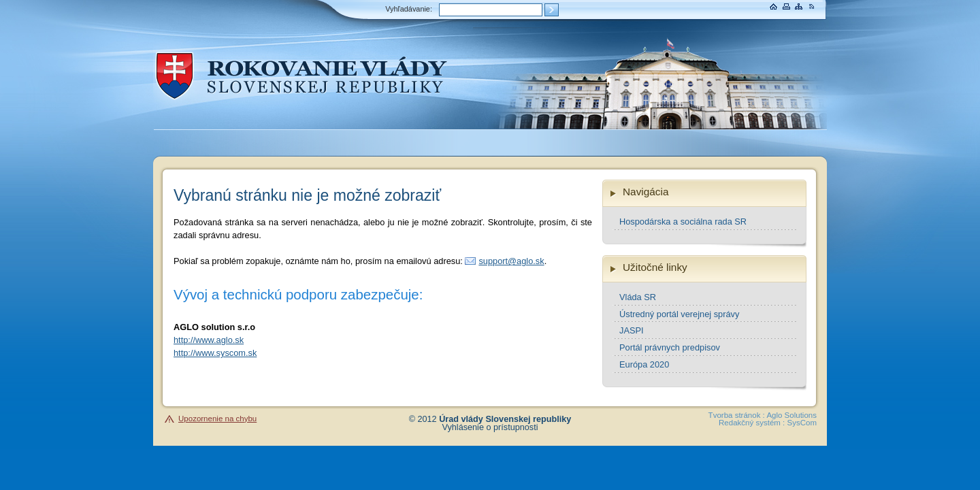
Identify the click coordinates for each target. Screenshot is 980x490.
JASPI (632, 330)
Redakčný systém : (752, 423)
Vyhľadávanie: (409, 9)
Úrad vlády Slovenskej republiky (505, 419)
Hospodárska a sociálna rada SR (683, 222)
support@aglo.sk (511, 261)
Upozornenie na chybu (217, 419)
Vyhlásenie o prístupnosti (490, 427)
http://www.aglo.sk (209, 340)
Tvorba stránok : (737, 415)
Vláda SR (638, 297)
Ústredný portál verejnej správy (679, 314)
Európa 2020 (644, 364)
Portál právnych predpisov (670, 347)
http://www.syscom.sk (215, 353)
